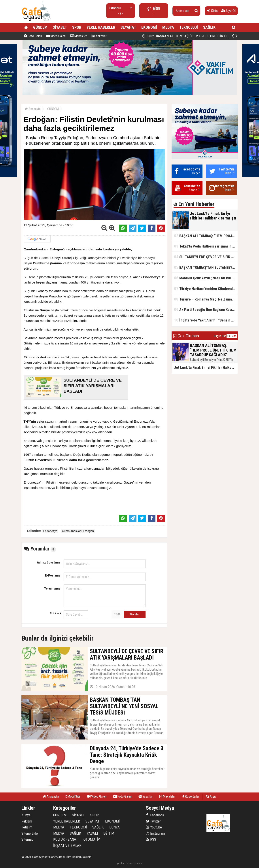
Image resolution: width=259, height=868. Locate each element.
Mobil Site (73, 796)
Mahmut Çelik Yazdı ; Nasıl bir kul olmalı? (206, 278)
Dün (224, 336)
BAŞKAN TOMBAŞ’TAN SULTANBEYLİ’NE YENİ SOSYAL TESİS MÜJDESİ (206, 267)
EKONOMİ (149, 27)
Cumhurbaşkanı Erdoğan (78, 531)
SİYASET (60, 27)
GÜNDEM (40, 27)
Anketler (99, 36)
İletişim (27, 827)
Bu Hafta (232, 336)
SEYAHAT (128, 27)
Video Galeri (56, 36)
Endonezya (50, 531)
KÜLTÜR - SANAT (66, 839)
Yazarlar (146, 796)
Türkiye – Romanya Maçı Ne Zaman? (205, 299)
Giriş (212, 11)
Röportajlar (191, 796)
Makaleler (78, 36)
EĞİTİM (109, 833)
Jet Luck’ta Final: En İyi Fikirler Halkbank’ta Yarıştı (187, 36)
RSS (151, 839)
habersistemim (134, 863)
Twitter (153, 821)
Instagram (155, 833)
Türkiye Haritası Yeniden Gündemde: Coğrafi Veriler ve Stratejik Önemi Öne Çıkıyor (206, 288)
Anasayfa (33, 109)
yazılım (121, 863)
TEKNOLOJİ (189, 27)
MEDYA (168, 27)
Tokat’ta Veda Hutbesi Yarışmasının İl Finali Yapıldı (206, 246)
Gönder (135, 614)
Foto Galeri (33, 36)
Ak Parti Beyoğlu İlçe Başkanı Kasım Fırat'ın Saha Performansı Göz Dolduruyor (206, 309)
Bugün (217, 336)
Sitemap (27, 839)
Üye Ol (228, 11)
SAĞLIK (209, 27)
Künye (26, 815)
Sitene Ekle (30, 833)
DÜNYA (114, 827)
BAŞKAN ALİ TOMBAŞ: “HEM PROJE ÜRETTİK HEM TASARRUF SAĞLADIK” (206, 236)
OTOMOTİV (92, 839)
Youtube (154, 827)
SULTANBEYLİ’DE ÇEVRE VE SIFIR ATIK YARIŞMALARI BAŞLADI (206, 257)
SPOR (77, 27)
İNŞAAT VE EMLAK (67, 845)
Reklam (27, 821)
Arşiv (211, 796)
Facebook (155, 815)
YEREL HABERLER (101, 27)
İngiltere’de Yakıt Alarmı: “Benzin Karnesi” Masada (206, 320)
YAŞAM (92, 833)
